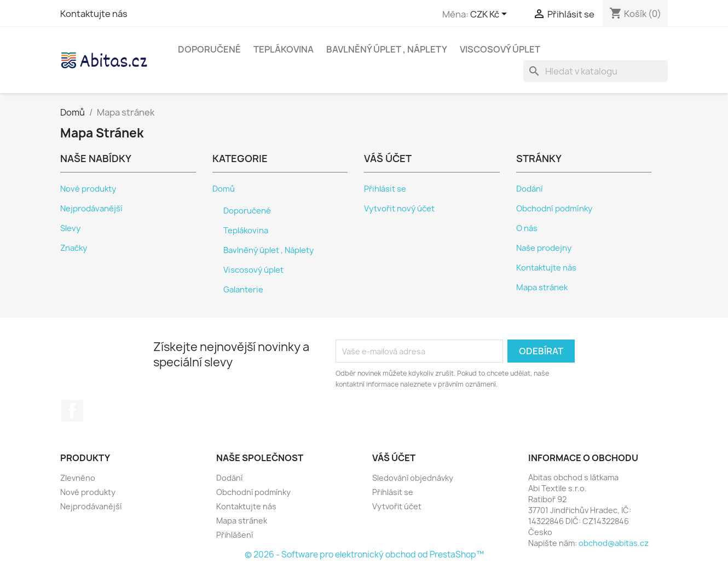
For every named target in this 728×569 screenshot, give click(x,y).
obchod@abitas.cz (614, 543)
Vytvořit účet (397, 506)
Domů (224, 189)
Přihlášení (235, 535)
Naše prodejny (544, 248)
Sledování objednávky (413, 478)
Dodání (530, 189)
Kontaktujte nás (94, 14)
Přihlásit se (385, 189)
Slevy (70, 228)
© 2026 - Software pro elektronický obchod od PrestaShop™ (364, 554)
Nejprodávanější (91, 209)
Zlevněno (78, 478)
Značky (74, 248)
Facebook (72, 411)
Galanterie (243, 290)
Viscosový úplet (500, 49)
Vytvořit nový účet (399, 209)
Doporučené (209, 49)
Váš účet (394, 458)
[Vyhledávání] (596, 71)
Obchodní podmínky (554, 209)
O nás (527, 228)
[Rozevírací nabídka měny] (490, 15)
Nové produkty (88, 189)
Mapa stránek (542, 288)
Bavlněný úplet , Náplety (387, 49)
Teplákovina (284, 49)
